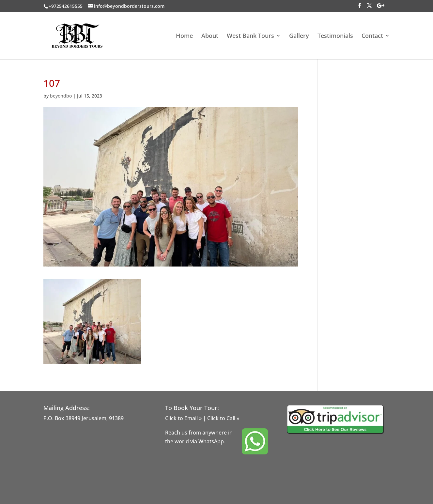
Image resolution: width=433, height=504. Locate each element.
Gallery (299, 36)
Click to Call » (223, 418)
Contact (372, 36)
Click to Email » (183, 418)
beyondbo (61, 96)
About (210, 36)
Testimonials (335, 36)
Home (184, 36)
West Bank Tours (250, 36)
